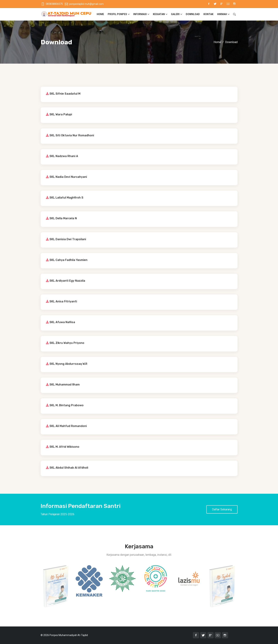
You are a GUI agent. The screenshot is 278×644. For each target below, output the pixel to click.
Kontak (208, 14)
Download (193, 14)
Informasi (140, 14)
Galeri (175, 14)
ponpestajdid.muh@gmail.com (84, 4)
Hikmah (222, 14)
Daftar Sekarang (222, 509)
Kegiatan (159, 14)
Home (100, 14)
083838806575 (52, 4)
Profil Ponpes (117, 14)
